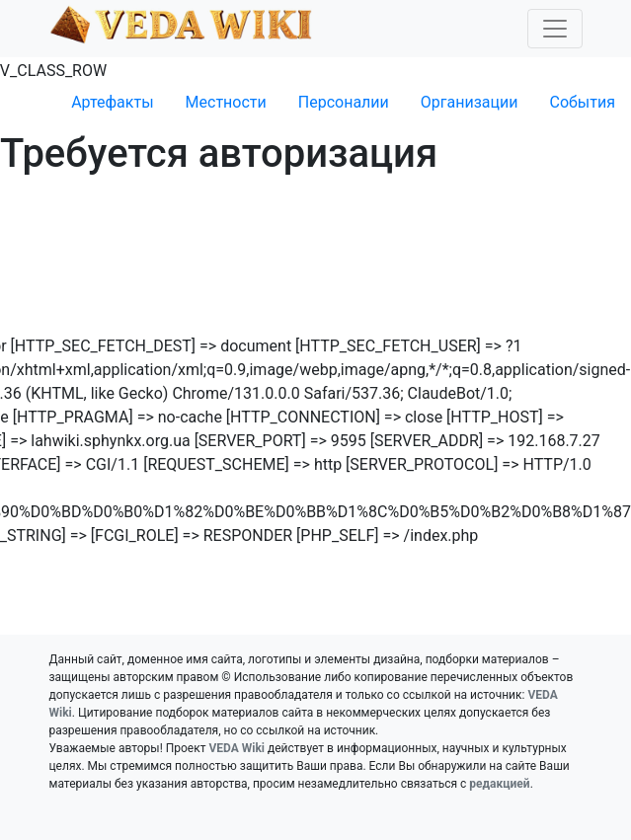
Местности (226, 102)
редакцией (499, 784)
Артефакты (112, 102)
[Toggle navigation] (555, 29)
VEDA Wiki (237, 748)
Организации (470, 102)
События (582, 102)
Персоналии (344, 102)
